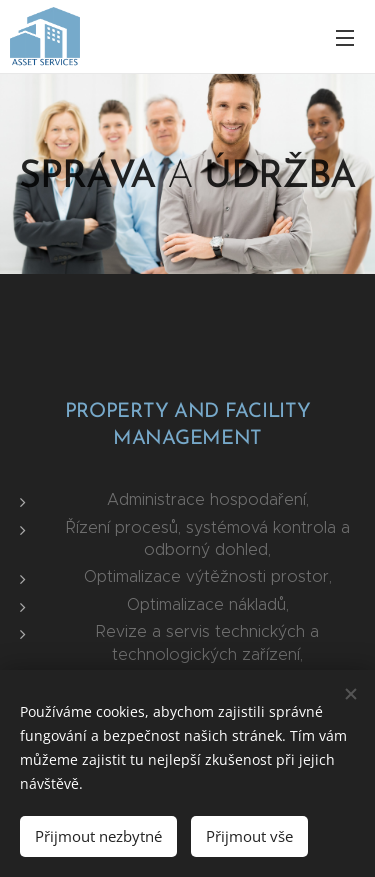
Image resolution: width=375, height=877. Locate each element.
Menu (345, 38)
